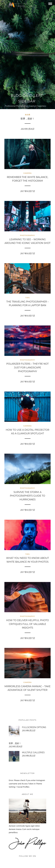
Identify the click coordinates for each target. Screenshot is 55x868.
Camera (27, 173)
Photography (27, 235)
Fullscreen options (34, 727)
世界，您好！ (28, 119)
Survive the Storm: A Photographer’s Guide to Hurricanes (27, 496)
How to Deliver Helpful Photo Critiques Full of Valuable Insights (27, 624)
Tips (27, 298)
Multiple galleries (33, 752)
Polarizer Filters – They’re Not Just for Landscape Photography (27, 368)
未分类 (28, 115)
